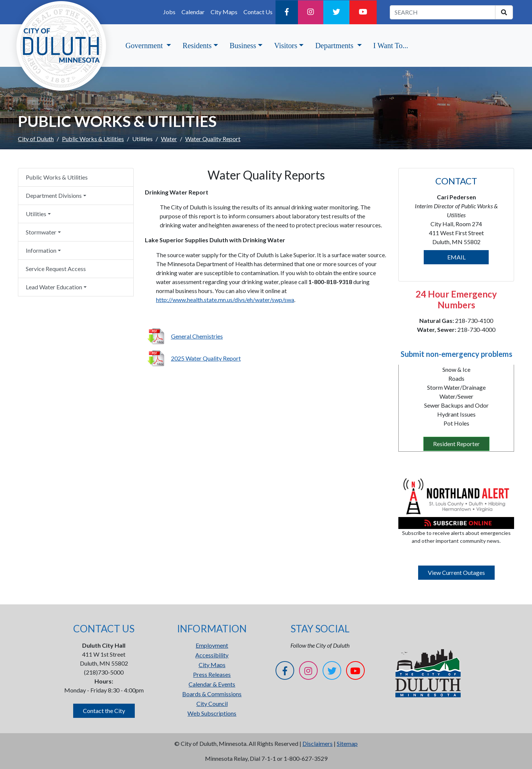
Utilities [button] (36, 214)
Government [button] (145, 46)
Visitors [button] (286, 46)
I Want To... (391, 46)
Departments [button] (335, 46)
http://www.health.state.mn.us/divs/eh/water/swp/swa (225, 300)
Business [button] (243, 46)
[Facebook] (287, 12)
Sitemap (347, 743)
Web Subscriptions (212, 713)
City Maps (224, 12)
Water (169, 139)
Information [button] (41, 250)
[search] (504, 12)
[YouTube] (363, 12)
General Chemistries (197, 336)
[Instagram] (311, 12)
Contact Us (258, 12)
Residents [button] (197, 46)
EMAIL (456, 257)
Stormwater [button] (41, 232)
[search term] (443, 12)
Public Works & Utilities (93, 139)
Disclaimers (318, 743)
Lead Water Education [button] (54, 287)
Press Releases (212, 674)
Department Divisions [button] (54, 195)
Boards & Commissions (212, 694)
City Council (212, 703)
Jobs (169, 12)
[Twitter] (336, 12)
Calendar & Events (212, 684)
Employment (212, 645)
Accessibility (212, 655)
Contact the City (104, 711)
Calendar (193, 12)
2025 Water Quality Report (206, 358)
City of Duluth (36, 139)
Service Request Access (56, 269)
